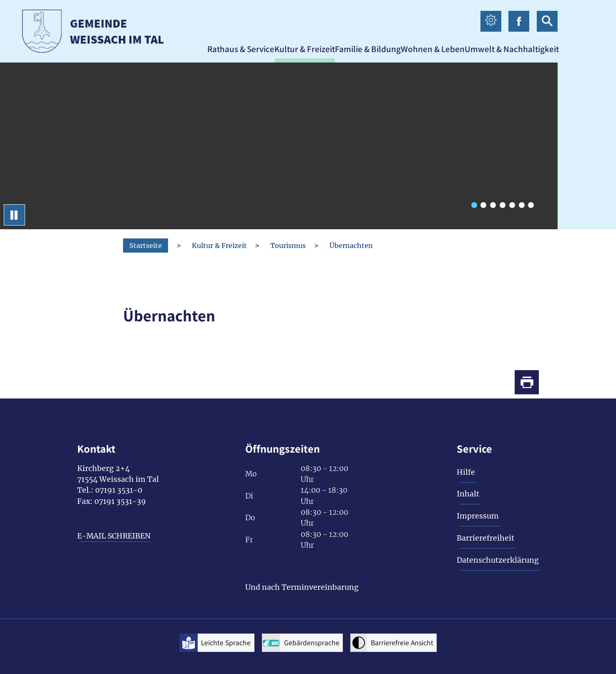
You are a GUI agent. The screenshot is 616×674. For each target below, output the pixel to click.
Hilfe (466, 472)
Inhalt (468, 494)
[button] (241, 49)
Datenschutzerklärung (498, 560)
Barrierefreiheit (485, 538)
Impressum (478, 516)
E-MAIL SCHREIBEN (114, 536)
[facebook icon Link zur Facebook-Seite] (519, 21)
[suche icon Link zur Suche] (547, 21)
